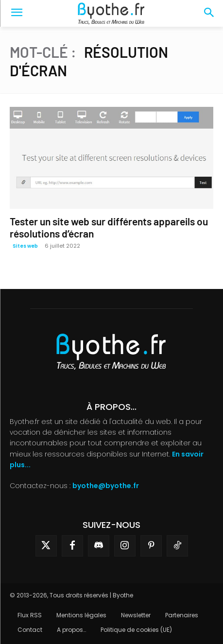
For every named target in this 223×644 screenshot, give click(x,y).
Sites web (25, 246)
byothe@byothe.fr (106, 486)
